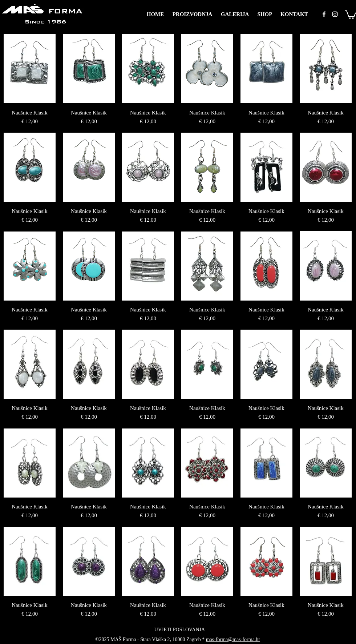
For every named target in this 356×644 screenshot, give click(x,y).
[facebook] (324, 14)
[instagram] (335, 14)
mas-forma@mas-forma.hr (233, 639)
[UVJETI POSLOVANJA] (180, 630)
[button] (350, 14)
